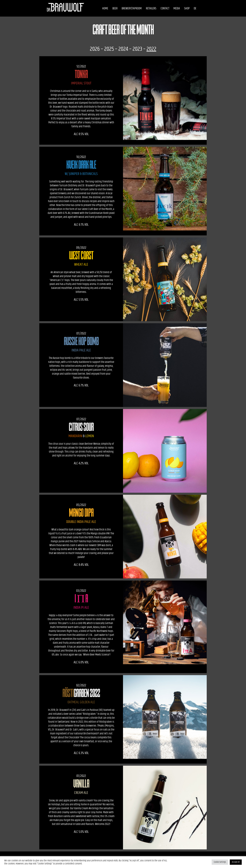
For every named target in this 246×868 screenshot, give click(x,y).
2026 (95, 49)
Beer (112, 9)
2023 (137, 49)
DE (192, 9)
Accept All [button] (236, 862)
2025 (109, 49)
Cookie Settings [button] (220, 862)
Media (174, 9)
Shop (184, 9)
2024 (123, 49)
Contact (162, 9)
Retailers (148, 9)
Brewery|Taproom (129, 9)
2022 (151, 49)
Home (102, 9)
